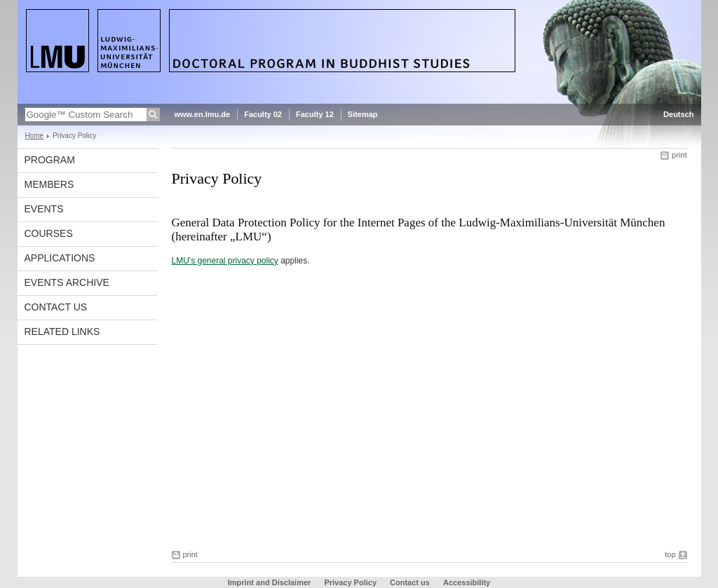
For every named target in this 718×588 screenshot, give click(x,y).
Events (44, 209)
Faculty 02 (263, 114)
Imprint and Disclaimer (270, 582)
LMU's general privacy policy (225, 261)
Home (35, 136)
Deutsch (678, 114)
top (670, 554)
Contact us (56, 307)
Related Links (62, 331)
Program (50, 160)
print (679, 155)
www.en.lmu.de (203, 114)
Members (49, 184)
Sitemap (363, 114)
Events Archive (67, 282)
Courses (49, 233)
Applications (60, 258)
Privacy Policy (350, 582)
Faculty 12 (315, 114)
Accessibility (467, 582)
